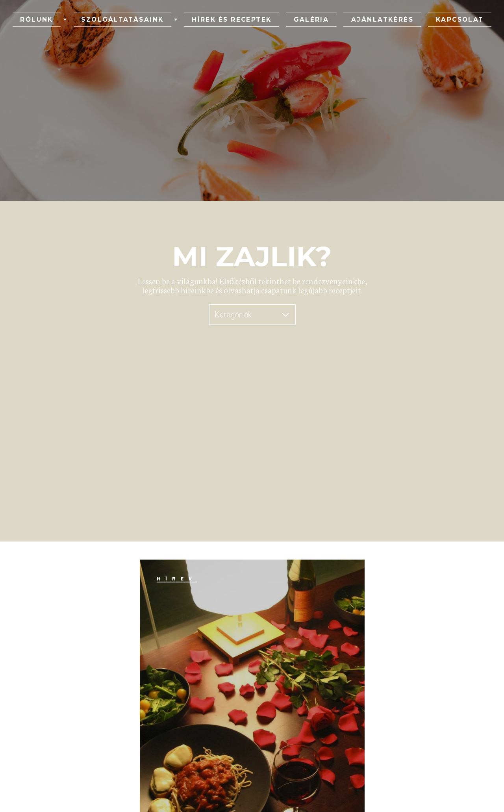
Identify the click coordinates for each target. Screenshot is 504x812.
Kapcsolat (409, 20)
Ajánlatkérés (352, 20)
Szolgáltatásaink (153, 20)
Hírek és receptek (241, 20)
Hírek (177, 579)
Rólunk (88, 20)
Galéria (301, 20)
